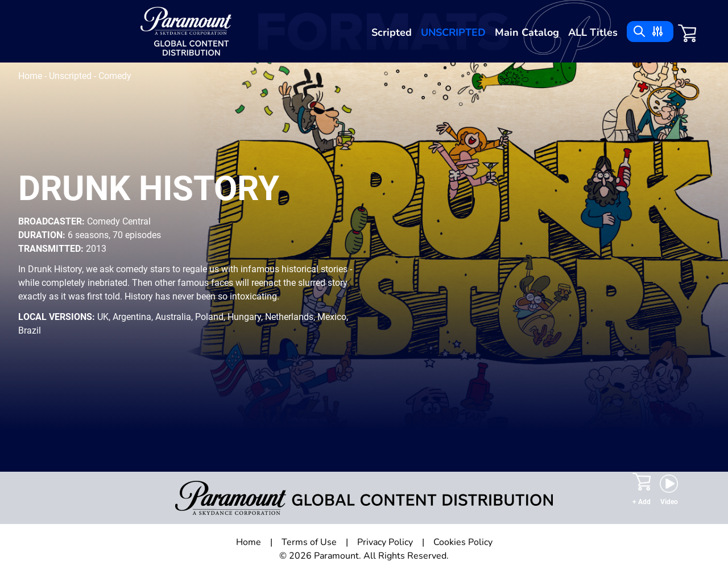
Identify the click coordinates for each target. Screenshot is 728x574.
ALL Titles (593, 32)
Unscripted (453, 32)
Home (31, 76)
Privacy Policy (385, 542)
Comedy (115, 76)
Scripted (392, 32)
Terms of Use (309, 542)
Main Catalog (527, 32)
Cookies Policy (463, 542)
